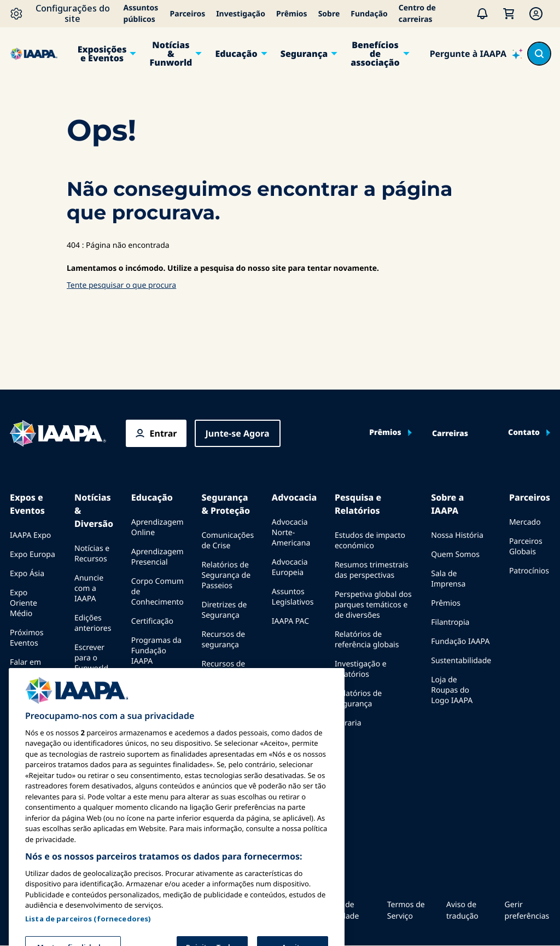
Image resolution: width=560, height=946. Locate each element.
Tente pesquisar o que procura (121, 285)
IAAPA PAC (290, 621)
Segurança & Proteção (226, 504)
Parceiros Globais (526, 547)
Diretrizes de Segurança (224, 610)
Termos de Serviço (406, 910)
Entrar (164, 433)
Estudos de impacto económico (370, 541)
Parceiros (188, 14)
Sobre (329, 14)
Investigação (241, 14)
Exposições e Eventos (102, 54)
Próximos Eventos (27, 638)
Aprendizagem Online (157, 527)
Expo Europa (33, 555)
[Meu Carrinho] (509, 14)
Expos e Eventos (27, 504)
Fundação (369, 14)
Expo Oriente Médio (24, 603)
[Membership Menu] (536, 14)
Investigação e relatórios (361, 669)
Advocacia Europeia (290, 567)
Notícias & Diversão (94, 510)
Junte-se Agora (238, 433)
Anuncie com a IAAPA (89, 588)
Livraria (348, 723)
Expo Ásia (27, 574)
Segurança (304, 54)
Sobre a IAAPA (447, 504)
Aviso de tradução (462, 910)
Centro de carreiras (417, 14)
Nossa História (457, 535)
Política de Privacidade (338, 910)
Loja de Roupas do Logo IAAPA (452, 690)
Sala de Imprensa (448, 579)
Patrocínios (529, 571)
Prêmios (292, 14)
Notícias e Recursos (92, 554)
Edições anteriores (93, 623)
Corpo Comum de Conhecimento (157, 592)
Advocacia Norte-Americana (291, 533)
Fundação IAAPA (460, 642)
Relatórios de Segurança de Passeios (226, 575)
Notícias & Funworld (171, 54)
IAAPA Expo (30, 535)
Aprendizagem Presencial (157, 557)
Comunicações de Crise (227, 541)
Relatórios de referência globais (367, 640)
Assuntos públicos (141, 14)
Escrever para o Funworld (91, 658)
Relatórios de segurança (358, 699)
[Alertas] (482, 14)
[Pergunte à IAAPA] (476, 54)
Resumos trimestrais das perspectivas (372, 570)
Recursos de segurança (223, 640)
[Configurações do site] (64, 14)
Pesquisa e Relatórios (358, 504)
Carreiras (450, 434)
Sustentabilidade (461, 661)
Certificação (152, 621)
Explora (145, 680)
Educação (236, 54)
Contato (524, 433)
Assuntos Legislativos (293, 597)
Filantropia (450, 622)
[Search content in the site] (539, 54)
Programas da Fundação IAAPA (156, 651)
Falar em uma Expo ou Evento (28, 673)
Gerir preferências (527, 910)
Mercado (525, 522)
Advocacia (294, 497)
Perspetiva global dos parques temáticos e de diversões (373, 605)
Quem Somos (455, 555)
